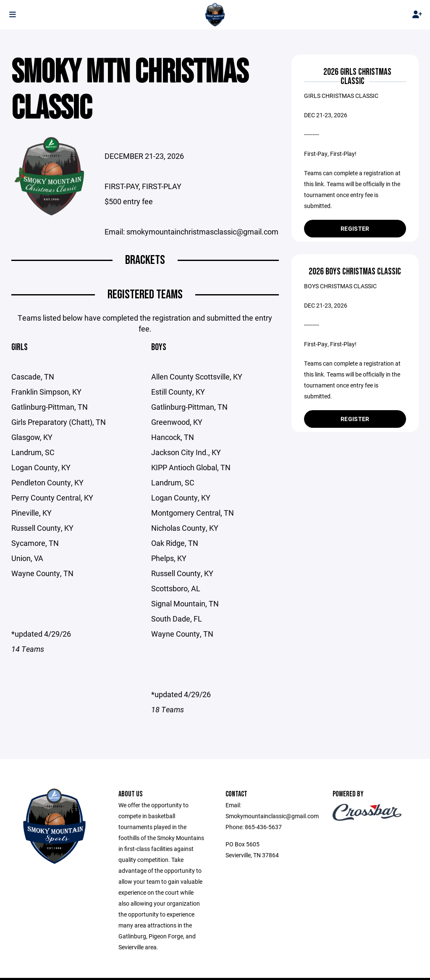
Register (355, 228)
